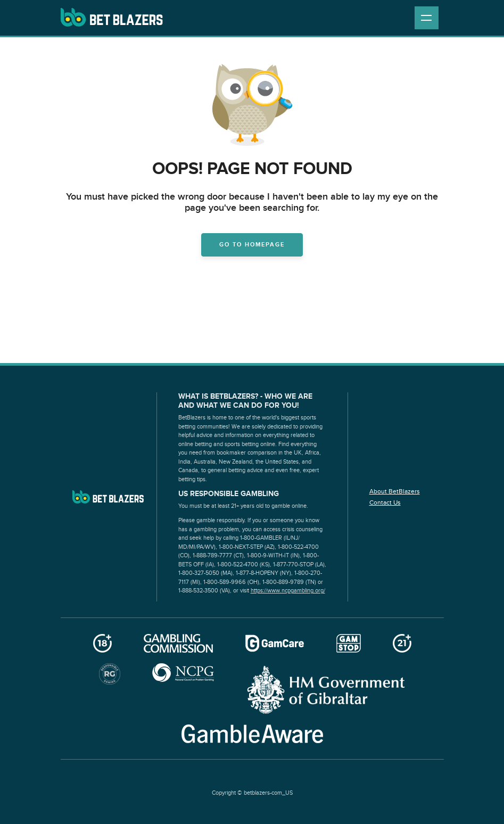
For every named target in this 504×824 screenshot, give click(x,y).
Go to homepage (252, 245)
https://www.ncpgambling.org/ (288, 591)
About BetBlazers (395, 491)
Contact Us (385, 502)
